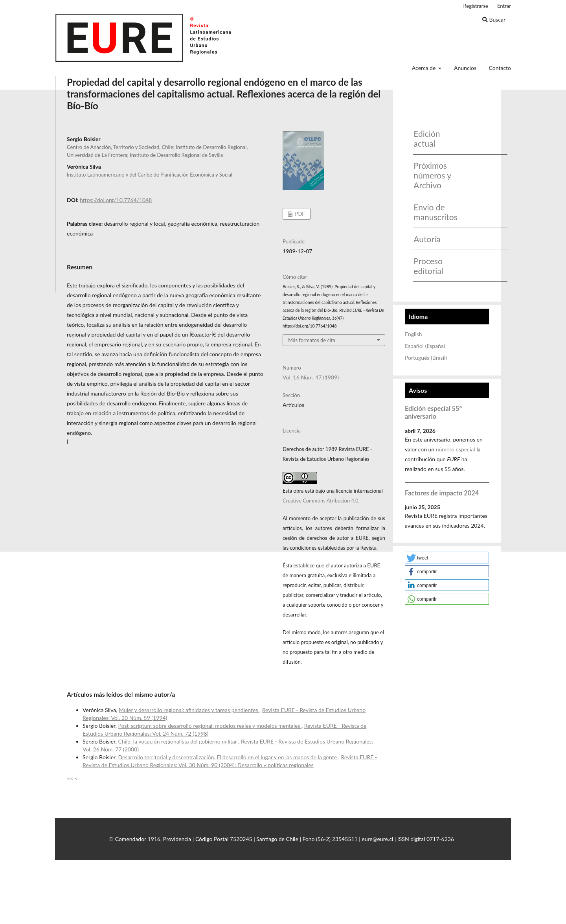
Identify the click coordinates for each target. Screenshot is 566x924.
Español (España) (425, 346)
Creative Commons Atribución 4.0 (321, 501)
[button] (447, 558)
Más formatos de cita (312, 340)
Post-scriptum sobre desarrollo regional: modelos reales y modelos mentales (210, 726)
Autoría (427, 239)
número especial (456, 449)
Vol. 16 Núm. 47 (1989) (311, 377)
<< (70, 778)
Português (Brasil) (426, 358)
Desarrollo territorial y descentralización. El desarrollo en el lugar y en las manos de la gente (228, 757)
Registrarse (476, 6)
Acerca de (424, 68)
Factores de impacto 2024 (442, 493)
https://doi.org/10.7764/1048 (116, 200)
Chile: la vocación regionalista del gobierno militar (178, 741)
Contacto (500, 68)
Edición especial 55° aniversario (433, 412)
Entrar (504, 6)
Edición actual (427, 138)
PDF (299, 214)
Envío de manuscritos (433, 212)
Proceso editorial (428, 266)
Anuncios (465, 68)
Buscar (494, 19)
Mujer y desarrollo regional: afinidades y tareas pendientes (189, 710)
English (413, 334)
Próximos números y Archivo (432, 175)
